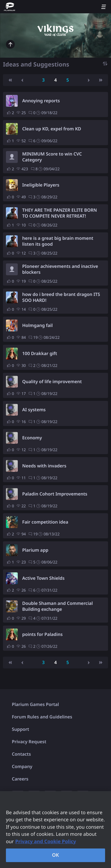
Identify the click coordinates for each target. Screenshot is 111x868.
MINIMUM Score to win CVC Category (52, 157)
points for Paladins (42, 634)
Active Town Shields (43, 578)
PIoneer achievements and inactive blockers (60, 269)
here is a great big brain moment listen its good (58, 241)
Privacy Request (29, 742)
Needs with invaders (44, 466)
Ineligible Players (41, 185)
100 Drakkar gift (40, 354)
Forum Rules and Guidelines (42, 717)
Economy (32, 438)
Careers (20, 779)
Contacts (21, 754)
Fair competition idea (45, 522)
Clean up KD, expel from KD (52, 129)
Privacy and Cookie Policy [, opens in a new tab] (46, 841)
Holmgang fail (37, 325)
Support (20, 729)
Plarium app (35, 550)
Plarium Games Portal (35, 705)
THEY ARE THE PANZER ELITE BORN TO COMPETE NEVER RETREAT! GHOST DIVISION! (59, 213)
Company (22, 767)
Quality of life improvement (52, 382)
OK (56, 855)
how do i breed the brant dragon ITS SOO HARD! (61, 297)
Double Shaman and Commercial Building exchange (57, 606)
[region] (55, 830)
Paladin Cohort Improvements (55, 494)
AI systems (34, 410)
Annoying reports (41, 101)
